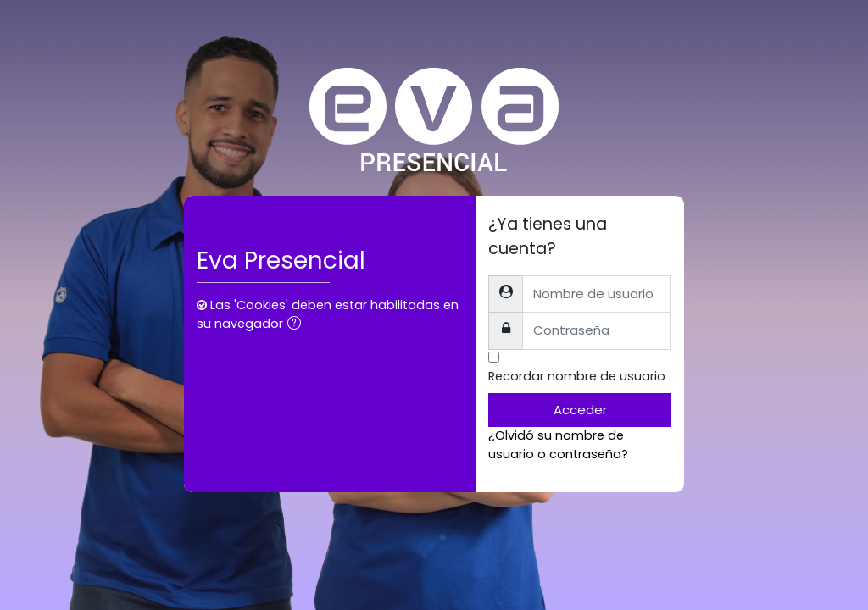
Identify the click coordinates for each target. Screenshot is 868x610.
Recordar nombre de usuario (577, 376)
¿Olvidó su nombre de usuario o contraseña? (558, 445)
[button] (298, 324)
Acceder (580, 410)
